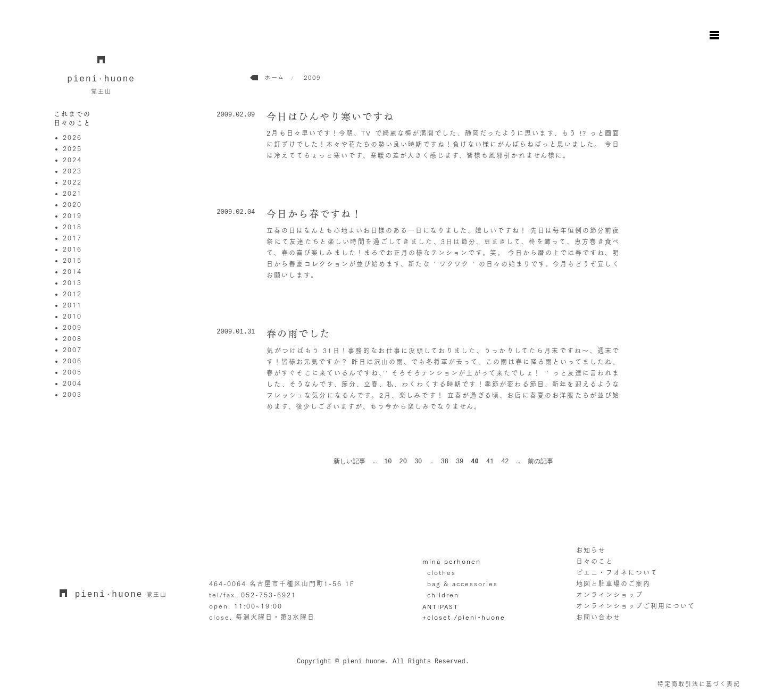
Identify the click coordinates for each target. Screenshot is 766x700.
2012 (72, 294)
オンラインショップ (610, 595)
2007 (72, 349)
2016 (72, 249)
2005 (72, 372)
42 (505, 462)
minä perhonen (452, 561)
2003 (72, 394)
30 (418, 462)
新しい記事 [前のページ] (349, 462)
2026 (72, 137)
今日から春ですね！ (314, 214)
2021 (72, 193)
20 (403, 462)
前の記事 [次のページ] (540, 462)
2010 (72, 316)
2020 (72, 204)
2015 (72, 260)
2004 (72, 383)
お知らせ (591, 550)
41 (490, 462)
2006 (72, 361)
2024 (72, 160)
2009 (72, 327)
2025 (72, 148)
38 (445, 462)
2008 (72, 338)
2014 (72, 271)
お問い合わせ (598, 617)
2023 (72, 171)
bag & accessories (463, 584)
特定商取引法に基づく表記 (699, 684)
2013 (72, 282)
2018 (72, 227)
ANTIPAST (440, 606)
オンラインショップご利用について (636, 606)
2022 (72, 182)
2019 (72, 215)
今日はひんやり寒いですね (330, 116)
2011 (72, 305)
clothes (442, 572)
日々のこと (595, 561)
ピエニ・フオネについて (617, 572)
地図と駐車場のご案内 (613, 584)
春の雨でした (298, 334)
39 (460, 462)
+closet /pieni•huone (464, 617)
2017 (72, 238)
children (443, 595)
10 (388, 462)
